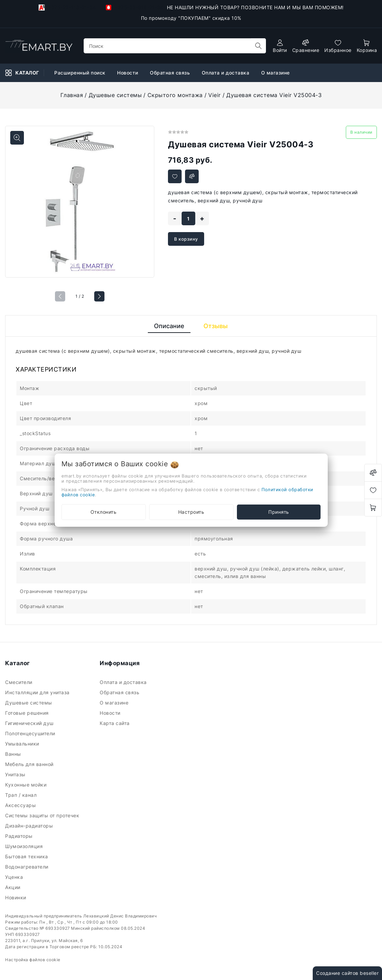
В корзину (186, 239)
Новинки (16, 897)
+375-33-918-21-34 (135, 7)
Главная (72, 95)
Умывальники (23, 744)
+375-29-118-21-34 (67, 8)
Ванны (14, 754)
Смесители (19, 682)
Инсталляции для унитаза (38, 692)
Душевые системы (115, 95)
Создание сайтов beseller (347, 973)
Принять (279, 512)
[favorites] (338, 46)
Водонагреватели (27, 867)
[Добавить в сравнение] (192, 176)
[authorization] (280, 46)
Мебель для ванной (30, 764)
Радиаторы (20, 836)
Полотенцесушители (31, 733)
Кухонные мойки (27, 785)
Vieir (215, 95)
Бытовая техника (27, 856)
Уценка (15, 877)
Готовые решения (28, 713)
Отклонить (104, 512)
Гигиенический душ (30, 723)
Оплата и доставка (124, 682)
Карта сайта (115, 723)
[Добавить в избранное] (175, 176)
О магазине (115, 703)
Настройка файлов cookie (33, 960)
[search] (258, 46)
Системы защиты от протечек (43, 815)
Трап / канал (22, 795)
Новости (111, 713)
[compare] (306, 46)
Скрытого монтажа (175, 95)
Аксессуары (21, 805)
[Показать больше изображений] (17, 138)
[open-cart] (367, 46)
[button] (99, 296)
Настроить (191, 512)
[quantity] (188, 218)
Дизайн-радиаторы (30, 826)
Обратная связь (120, 692)
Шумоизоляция (25, 846)
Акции (13, 887)
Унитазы (16, 774)
